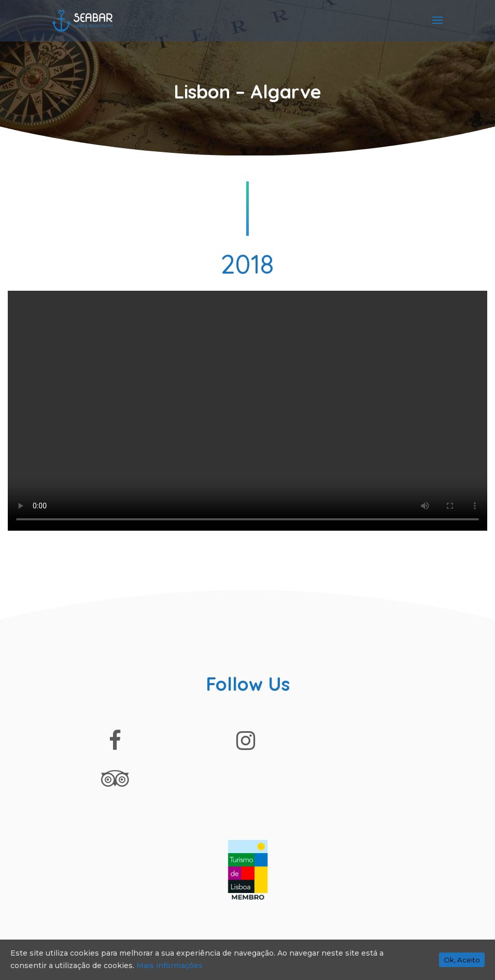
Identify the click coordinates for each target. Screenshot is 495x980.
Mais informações (169, 965)
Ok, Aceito (462, 960)
